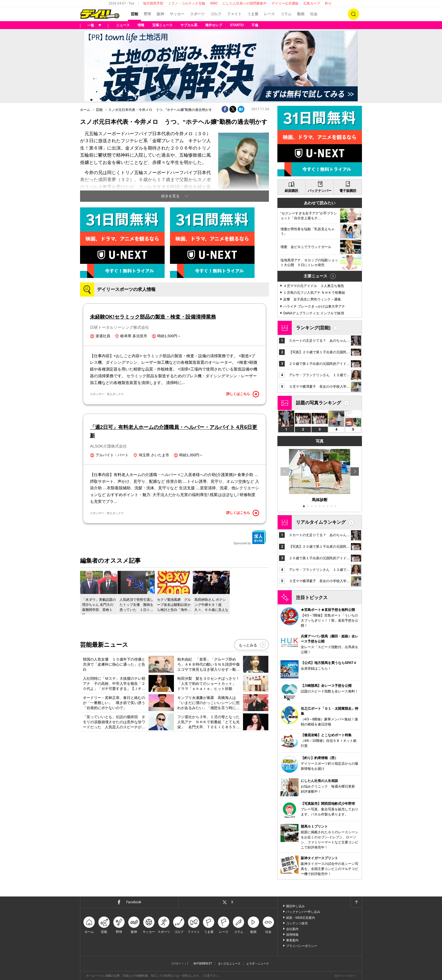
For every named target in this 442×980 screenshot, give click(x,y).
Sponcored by (250, 538)
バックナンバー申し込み (303, 912)
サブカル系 (189, 25)
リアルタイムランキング (321, 522)
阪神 (160, 14)
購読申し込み (295, 906)
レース (269, 14)
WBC (214, 3)
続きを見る (170, 196)
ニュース (123, 25)
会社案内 (292, 929)
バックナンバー (320, 191)
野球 (147, 14)
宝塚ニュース (162, 25)
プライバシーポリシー (302, 946)
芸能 (134, 14)
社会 (314, 14)
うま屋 (253, 14)
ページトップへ (356, 902)
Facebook (134, 902)
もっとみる (248, 645)
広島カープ (312, 3)
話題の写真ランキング (319, 403)
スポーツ (197, 14)
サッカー (177, 14)
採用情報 (292, 935)
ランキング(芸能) (313, 328)
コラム (286, 14)
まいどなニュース (229, 963)
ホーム (85, 110)
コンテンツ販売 (297, 923)
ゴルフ (216, 14)
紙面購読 (291, 191)
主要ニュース (315, 276)
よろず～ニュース (258, 963)
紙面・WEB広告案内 (300, 918)
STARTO (237, 25)
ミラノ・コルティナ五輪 (187, 3)
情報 (141, 25)
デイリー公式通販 (285, 3)
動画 (301, 14)
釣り (328, 3)
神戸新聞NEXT (203, 963)
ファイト (234, 14)
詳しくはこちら (243, 394)
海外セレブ (214, 25)
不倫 (255, 25)
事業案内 (292, 940)
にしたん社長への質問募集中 (245, 3)
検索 (353, 14)
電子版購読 (348, 191)
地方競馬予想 (153, 3)
